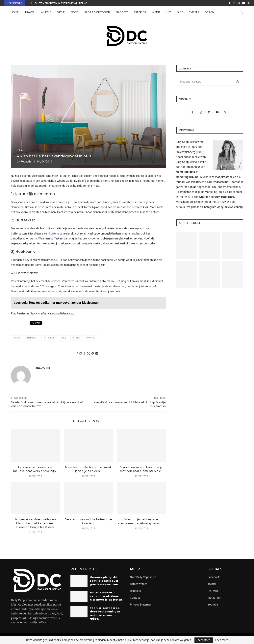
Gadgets (122, 12)
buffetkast (55, 234)
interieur (32, 338)
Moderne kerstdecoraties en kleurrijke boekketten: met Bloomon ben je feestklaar (35, 523)
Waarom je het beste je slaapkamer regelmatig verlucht (141, 521)
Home (15, 12)
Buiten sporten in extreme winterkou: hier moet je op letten (106, 596)
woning (91, 338)
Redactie (26, 161)
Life (169, 12)
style (76, 338)
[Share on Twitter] (89, 353)
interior (49, 338)
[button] (28, 3)
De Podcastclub (219, 182)
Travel (30, 12)
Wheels (46, 12)
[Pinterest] (239, 3)
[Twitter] (249, 3)
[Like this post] (80, 353)
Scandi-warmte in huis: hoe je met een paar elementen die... (141, 469)
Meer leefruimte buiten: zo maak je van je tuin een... (88, 469)
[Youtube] (244, 3)
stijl (63, 338)
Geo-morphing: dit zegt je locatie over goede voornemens (104, 581)
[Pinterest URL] (186, 246)
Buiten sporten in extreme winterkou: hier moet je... (72, 3)
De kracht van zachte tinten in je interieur (88, 521)
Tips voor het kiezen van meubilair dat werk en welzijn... (35, 469)
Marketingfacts (185, 172)
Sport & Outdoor (97, 12)
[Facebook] (229, 3)
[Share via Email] (97, 353)
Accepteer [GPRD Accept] (204, 640)
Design (209, 12)
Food (75, 12)
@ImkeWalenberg (232, 207)
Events (194, 12)
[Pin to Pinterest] (93, 353)
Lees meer (222, 640)
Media (156, 12)
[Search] (241, 12)
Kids (180, 12)
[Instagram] (234, 3)
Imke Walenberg (185, 152)
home (17, 338)
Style (61, 12)
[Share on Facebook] (85, 353)
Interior (140, 12)
